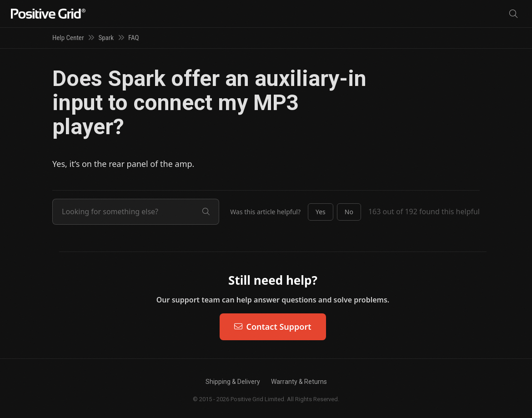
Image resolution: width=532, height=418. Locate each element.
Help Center (68, 38)
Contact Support (273, 327)
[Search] (513, 14)
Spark (106, 38)
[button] (321, 212)
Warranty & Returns (299, 382)
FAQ (134, 38)
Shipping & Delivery (233, 382)
